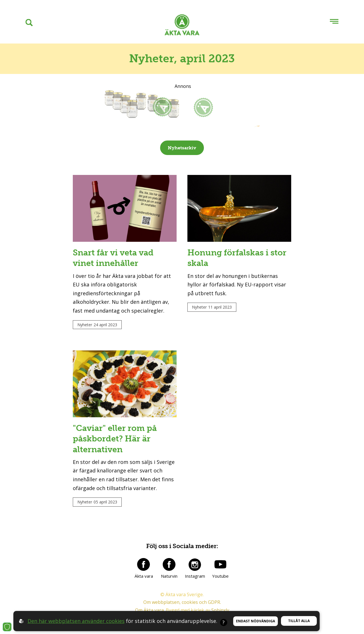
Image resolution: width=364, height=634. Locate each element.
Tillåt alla (299, 621)
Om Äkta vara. (150, 610)
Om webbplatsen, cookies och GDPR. (182, 602)
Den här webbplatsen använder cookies (76, 621)
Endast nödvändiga (256, 621)
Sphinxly (220, 610)
